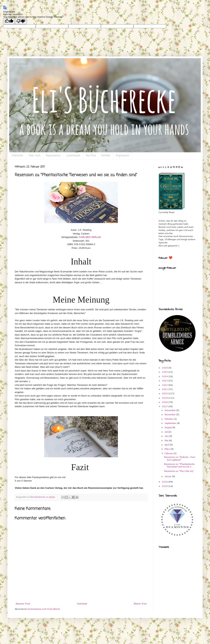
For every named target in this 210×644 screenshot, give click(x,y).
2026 (165, 368)
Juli (166, 432)
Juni (167, 436)
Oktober (169, 419)
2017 (165, 406)
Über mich (34, 156)
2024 (165, 376)
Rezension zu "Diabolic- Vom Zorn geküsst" (180, 458)
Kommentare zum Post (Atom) (44, 609)
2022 (165, 385)
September (171, 423)
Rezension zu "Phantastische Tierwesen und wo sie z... (179, 465)
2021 (165, 389)
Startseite (17, 156)
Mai (167, 440)
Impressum (122, 156)
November (170, 414)
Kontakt (106, 156)
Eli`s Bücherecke (22, 64)
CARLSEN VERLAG (90, 237)
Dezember (170, 410)
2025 (165, 372)
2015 (165, 486)
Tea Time (91, 156)
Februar (169, 453)
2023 (165, 381)
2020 (165, 393)
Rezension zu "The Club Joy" (179, 471)
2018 (165, 402)
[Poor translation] (21, 21)
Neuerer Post (23, 604)
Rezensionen (53, 156)
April (167, 445)
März (168, 449)
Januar (168, 476)
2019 (165, 398)
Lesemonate (73, 156)
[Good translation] (9, 21)
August (168, 427)
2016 (165, 482)
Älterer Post (140, 604)
